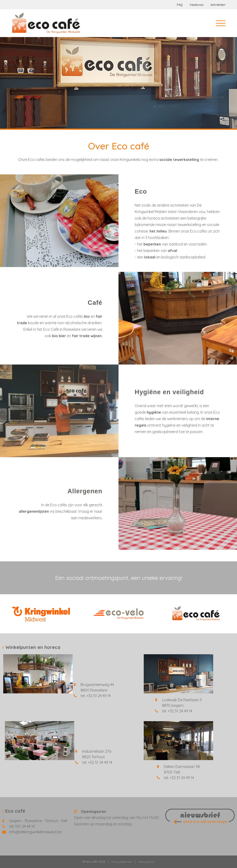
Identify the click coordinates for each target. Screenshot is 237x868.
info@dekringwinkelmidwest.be (35, 832)
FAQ (180, 5)
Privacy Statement (122, 862)
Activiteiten (218, 5)
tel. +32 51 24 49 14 (96, 696)
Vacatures (196, 5)
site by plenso (146, 862)
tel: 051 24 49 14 (22, 826)
